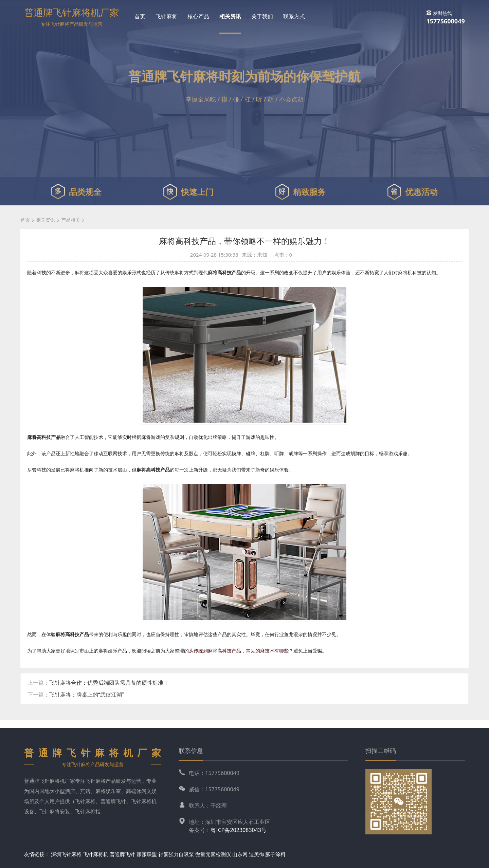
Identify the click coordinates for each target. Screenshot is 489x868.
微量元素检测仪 (213, 854)
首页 (140, 16)
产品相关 (71, 220)
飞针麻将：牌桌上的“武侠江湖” (87, 695)
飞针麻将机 (96, 854)
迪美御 (257, 854)
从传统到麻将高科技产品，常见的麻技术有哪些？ (241, 651)
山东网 (240, 854)
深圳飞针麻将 (66, 854)
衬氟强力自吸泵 (176, 854)
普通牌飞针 (122, 854)
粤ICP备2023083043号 (239, 830)
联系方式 (294, 16)
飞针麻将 (166, 16)
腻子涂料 (275, 854)
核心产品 (198, 16)
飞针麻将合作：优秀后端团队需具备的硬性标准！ (109, 683)
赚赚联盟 (147, 854)
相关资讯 (230, 16)
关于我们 (262, 16)
